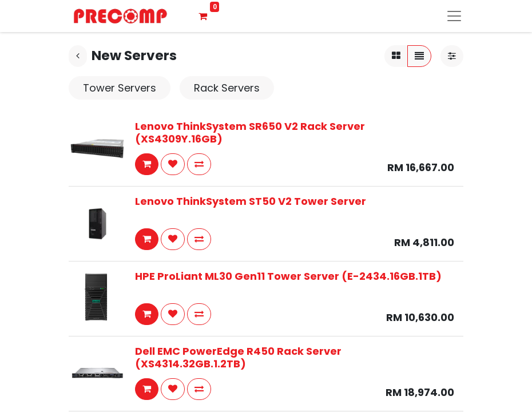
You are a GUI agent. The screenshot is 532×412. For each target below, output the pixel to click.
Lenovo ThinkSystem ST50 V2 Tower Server (251, 201)
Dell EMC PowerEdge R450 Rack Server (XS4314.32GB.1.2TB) (238, 357)
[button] (147, 164)
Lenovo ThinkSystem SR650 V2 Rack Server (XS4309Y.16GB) (250, 132)
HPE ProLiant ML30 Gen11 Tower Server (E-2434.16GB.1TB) (288, 276)
